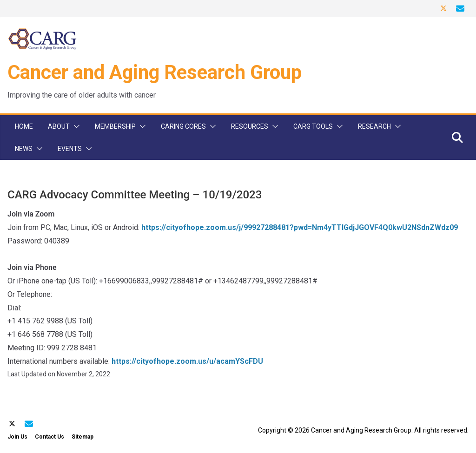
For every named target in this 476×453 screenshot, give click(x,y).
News (24, 149)
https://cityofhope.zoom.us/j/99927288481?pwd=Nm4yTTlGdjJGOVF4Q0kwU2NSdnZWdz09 (300, 227)
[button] (75, 126)
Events (70, 149)
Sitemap (83, 437)
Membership (115, 126)
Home (24, 126)
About (59, 126)
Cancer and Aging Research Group (155, 72)
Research (374, 126)
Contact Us (50, 437)
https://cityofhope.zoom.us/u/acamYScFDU (187, 361)
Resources (250, 126)
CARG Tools (313, 126)
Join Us (17, 437)
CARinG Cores (183, 126)
